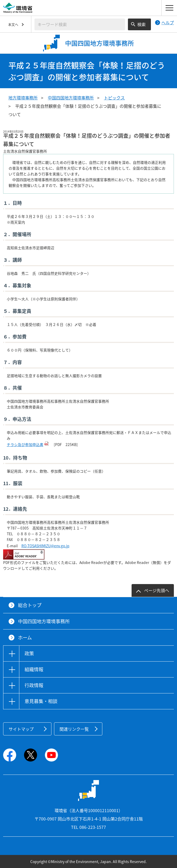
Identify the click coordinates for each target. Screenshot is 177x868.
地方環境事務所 (23, 98)
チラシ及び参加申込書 (25, 444)
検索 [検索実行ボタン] (141, 24)
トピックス (114, 98)
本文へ (13, 24)
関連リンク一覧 (74, 729)
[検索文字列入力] (80, 24)
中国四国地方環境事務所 (71, 98)
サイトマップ (21, 729)
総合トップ (30, 605)
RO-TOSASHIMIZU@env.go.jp (45, 546)
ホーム (25, 637)
